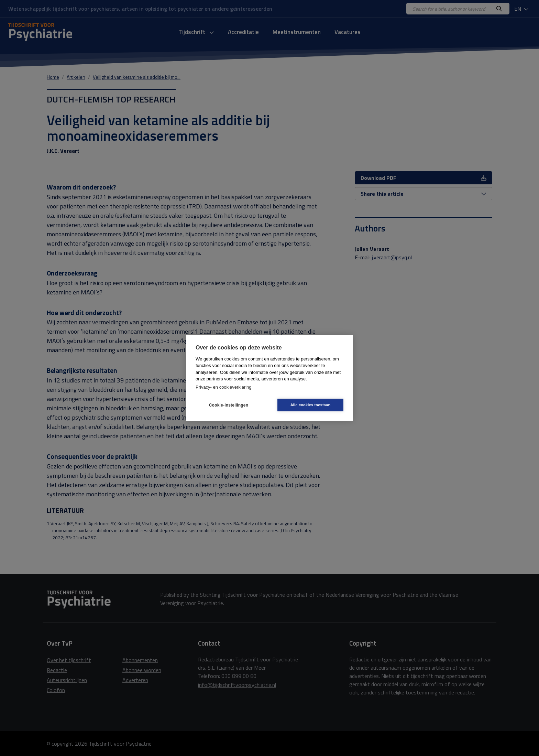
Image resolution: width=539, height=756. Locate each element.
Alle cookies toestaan (311, 405)
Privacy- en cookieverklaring (224, 387)
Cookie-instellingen (229, 405)
